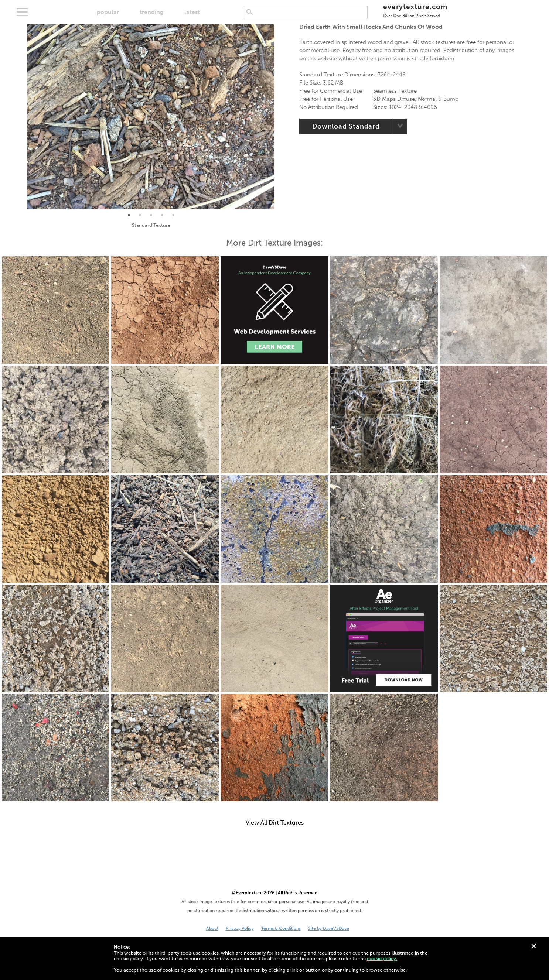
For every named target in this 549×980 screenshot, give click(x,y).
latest (192, 12)
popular (108, 12)
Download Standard (346, 126)
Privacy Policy (240, 928)
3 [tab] (151, 215)
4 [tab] (162, 215)
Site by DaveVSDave (329, 928)
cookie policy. (382, 958)
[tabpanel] (151, 117)
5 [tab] (173, 215)
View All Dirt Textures (275, 823)
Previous (22, 117)
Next (280, 117)
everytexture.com (415, 10)
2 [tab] (140, 215)
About (212, 928)
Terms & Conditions (281, 928)
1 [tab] (129, 215)
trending (152, 12)
